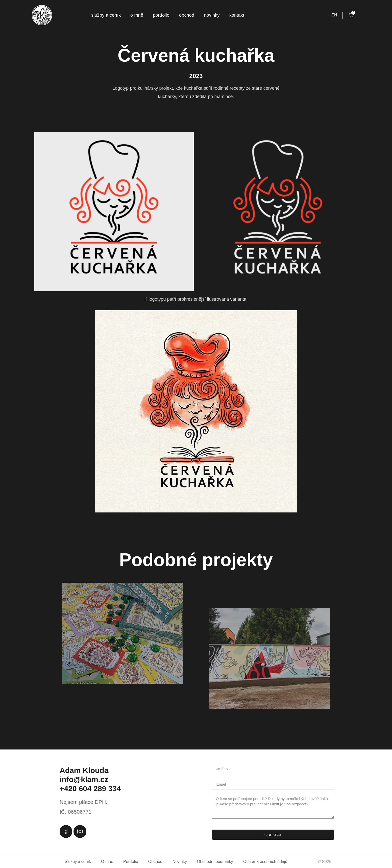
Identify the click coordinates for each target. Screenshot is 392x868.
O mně (137, 15)
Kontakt (237, 15)
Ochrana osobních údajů (265, 862)
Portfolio (161, 15)
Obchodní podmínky (215, 862)
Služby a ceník (106, 15)
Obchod (187, 15)
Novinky (212, 15)
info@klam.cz (84, 779)
